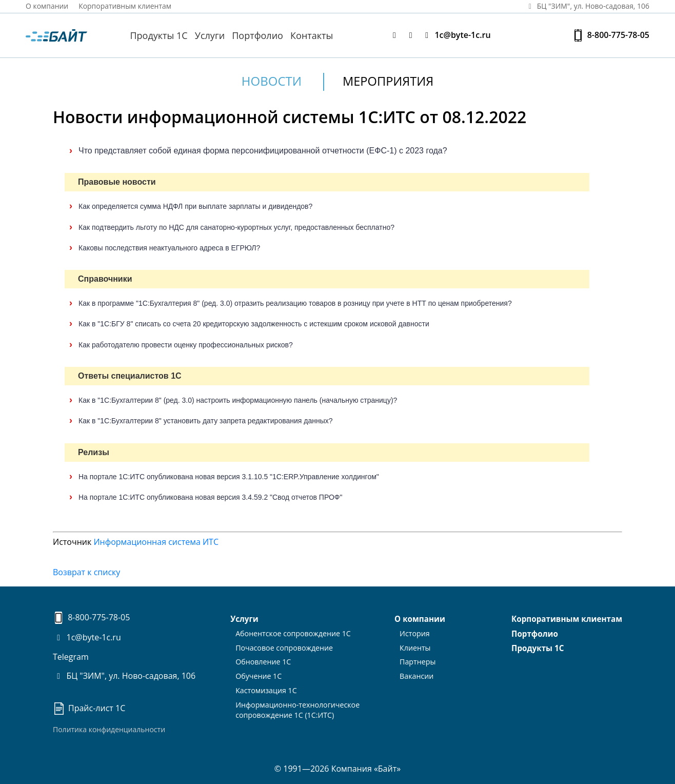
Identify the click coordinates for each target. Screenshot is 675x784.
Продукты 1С (158, 35)
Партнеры (418, 660)
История (415, 632)
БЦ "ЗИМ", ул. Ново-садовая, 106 (124, 676)
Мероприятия (388, 81)
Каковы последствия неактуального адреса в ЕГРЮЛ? (169, 247)
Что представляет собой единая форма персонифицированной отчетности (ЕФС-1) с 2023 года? (263, 150)
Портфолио (257, 35)
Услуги (210, 35)
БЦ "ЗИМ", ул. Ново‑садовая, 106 (587, 6)
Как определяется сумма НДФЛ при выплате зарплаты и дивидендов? (195, 206)
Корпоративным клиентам (126, 6)
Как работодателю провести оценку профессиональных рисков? (186, 344)
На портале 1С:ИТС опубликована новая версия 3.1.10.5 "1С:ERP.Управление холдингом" (229, 476)
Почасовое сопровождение (284, 646)
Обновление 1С (264, 660)
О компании (47, 6)
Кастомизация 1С (267, 687)
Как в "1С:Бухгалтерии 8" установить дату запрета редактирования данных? (206, 421)
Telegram (71, 656)
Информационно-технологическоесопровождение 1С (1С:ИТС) (297, 706)
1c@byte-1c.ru (456, 35)
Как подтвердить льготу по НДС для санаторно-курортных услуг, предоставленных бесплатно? (236, 227)
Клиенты (415, 646)
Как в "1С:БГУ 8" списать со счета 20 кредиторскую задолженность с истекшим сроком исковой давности (254, 324)
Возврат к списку (86, 572)
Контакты (312, 35)
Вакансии (417, 674)
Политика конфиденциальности (109, 729)
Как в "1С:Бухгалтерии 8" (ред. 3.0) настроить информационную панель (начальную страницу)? (238, 400)
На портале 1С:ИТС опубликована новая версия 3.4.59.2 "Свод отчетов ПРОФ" (210, 497)
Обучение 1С (259, 674)
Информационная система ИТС (156, 542)
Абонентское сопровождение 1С (293, 632)
